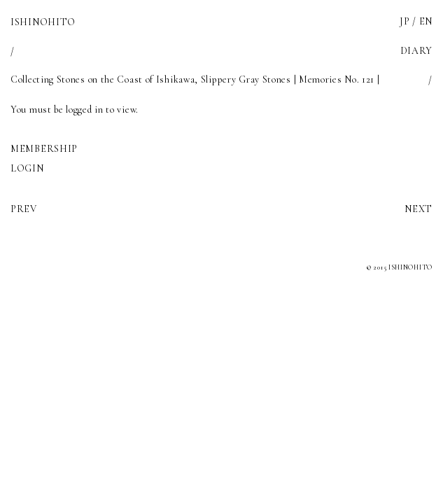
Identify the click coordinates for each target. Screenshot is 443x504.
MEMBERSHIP (44, 149)
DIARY (417, 51)
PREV (24, 209)
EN (426, 21)
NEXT (419, 209)
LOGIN (27, 168)
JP (405, 21)
